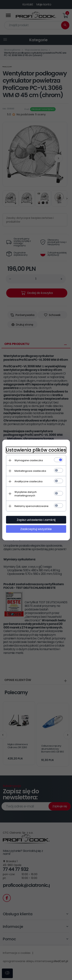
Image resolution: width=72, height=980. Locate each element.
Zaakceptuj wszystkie (36, 529)
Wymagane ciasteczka (29, 460)
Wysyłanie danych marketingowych (26, 494)
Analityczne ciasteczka (28, 481)
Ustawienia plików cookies (36, 450)
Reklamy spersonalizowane (31, 506)
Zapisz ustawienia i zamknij (36, 520)
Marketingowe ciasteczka (30, 471)
